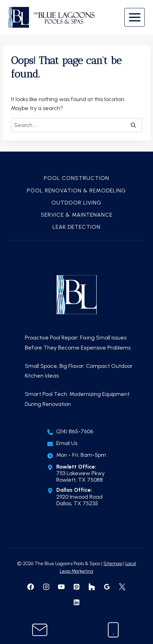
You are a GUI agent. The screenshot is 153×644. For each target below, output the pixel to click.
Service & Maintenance (77, 215)
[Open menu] (135, 17)
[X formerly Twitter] (122, 587)
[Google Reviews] (107, 587)
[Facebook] (31, 587)
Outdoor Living (76, 203)
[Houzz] (92, 587)
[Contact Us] (40, 630)
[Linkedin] (76, 602)
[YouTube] (61, 587)
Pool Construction (76, 178)
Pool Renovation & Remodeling (76, 191)
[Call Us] (113, 630)
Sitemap (113, 564)
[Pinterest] (76, 587)
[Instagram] (46, 587)
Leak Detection (76, 227)
